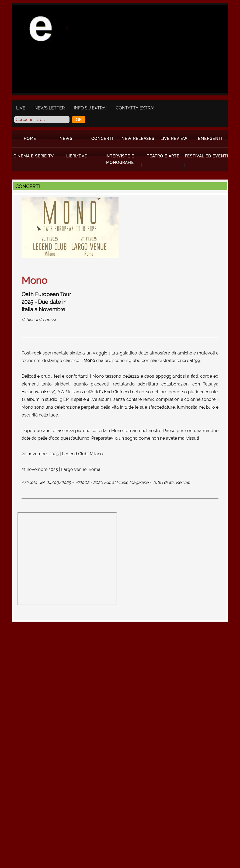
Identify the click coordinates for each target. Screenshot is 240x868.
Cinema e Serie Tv (34, 156)
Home (30, 138)
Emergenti (210, 138)
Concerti (102, 138)
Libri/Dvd (77, 156)
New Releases (138, 138)
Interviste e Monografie (120, 159)
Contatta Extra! (135, 108)
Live (21, 108)
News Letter (50, 108)
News (66, 138)
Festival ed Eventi (206, 156)
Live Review (174, 138)
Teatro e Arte (163, 156)
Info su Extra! (90, 108)
